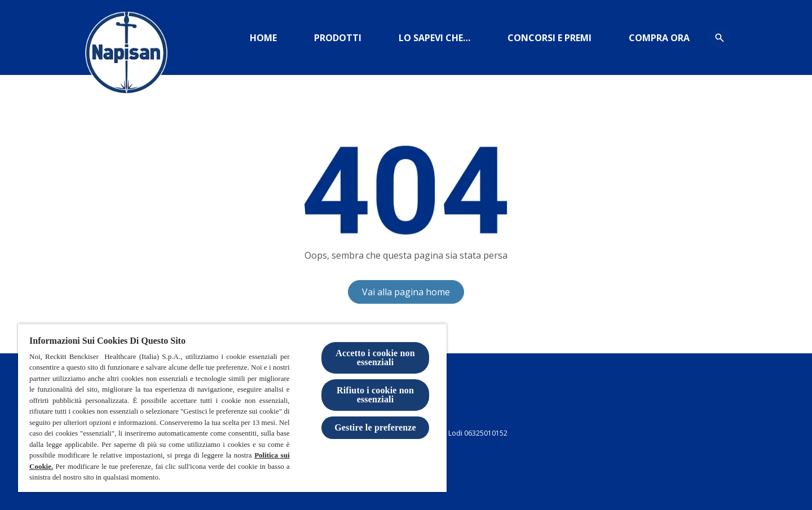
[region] (232, 408)
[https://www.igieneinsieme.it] (434, 38)
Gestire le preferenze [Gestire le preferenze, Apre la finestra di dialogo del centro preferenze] (375, 427)
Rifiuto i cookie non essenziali (375, 395)
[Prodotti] (338, 38)
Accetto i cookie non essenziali (375, 358)
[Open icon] (720, 38)
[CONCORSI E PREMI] (550, 38)
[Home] (263, 38)
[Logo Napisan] (126, 56)
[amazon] (659, 38)
